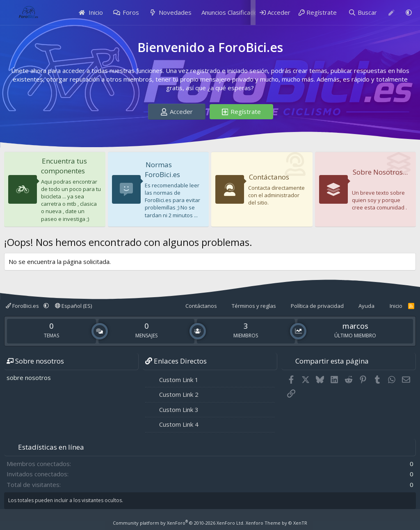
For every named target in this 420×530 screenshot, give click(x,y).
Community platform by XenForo (179, 523)
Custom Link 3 (179, 409)
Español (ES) (73, 306)
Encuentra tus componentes (64, 166)
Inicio (91, 12)
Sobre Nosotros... (370, 177)
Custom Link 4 (179, 424)
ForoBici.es (23, 306)
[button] (409, 13)
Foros (131, 12)
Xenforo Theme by (276, 523)
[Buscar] (363, 13)
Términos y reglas (254, 306)
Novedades (175, 12)
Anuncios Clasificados (231, 12)
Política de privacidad (317, 306)
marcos (355, 326)
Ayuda (366, 306)
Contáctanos (269, 177)
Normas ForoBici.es (163, 169)
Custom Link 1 (179, 380)
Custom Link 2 (179, 394)
